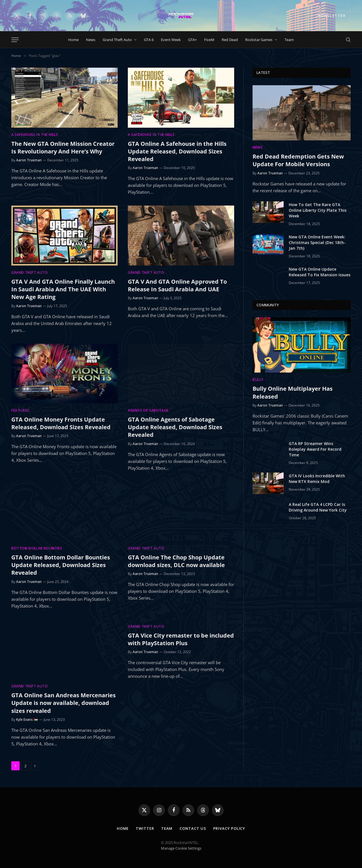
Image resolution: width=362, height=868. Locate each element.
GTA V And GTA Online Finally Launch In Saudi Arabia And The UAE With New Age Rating (63, 289)
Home (73, 40)
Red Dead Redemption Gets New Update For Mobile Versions (298, 160)
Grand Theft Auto (117, 40)
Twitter (145, 828)
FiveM (209, 40)
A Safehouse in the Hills (35, 135)
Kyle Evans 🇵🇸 (27, 720)
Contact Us (193, 828)
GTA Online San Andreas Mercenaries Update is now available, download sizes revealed (63, 703)
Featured (20, 410)
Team (289, 40)
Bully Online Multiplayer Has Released (293, 392)
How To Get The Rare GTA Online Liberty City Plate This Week (318, 210)
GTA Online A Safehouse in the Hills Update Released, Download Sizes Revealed (177, 151)
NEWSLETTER (332, 16)
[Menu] (15, 40)
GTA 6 (149, 40)
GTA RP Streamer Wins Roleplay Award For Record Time (315, 449)
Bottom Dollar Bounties (37, 548)
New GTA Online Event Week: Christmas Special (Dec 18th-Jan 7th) (317, 242)
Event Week (171, 40)
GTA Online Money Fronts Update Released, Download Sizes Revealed (61, 423)
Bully (258, 380)
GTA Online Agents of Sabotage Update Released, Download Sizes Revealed (175, 427)
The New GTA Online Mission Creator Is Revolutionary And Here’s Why (63, 147)
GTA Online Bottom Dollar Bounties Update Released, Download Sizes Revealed (61, 565)
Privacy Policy (229, 828)
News (91, 40)
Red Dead (230, 40)
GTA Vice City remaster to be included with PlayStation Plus (181, 639)
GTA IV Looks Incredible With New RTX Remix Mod (317, 479)
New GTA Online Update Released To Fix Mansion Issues (320, 272)
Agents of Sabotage (148, 410)
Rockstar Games (259, 40)
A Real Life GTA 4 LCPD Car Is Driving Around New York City (318, 507)
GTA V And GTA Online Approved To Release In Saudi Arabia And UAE (177, 285)
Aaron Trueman (29, 160)
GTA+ (192, 40)
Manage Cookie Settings (181, 848)
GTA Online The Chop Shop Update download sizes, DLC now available (176, 561)
